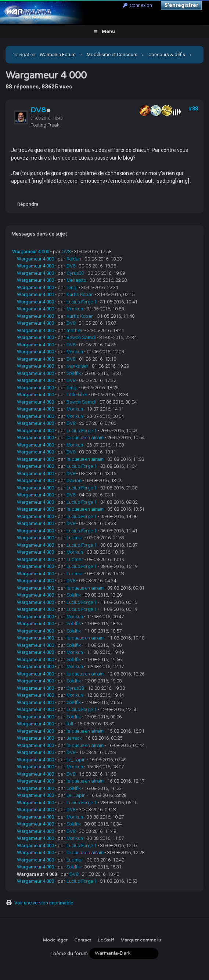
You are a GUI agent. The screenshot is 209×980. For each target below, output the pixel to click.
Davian (74, 480)
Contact (83, 940)
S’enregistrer (181, 5)
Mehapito (76, 280)
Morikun (75, 309)
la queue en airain (85, 438)
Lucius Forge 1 (82, 302)
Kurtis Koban (80, 294)
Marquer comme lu (141, 940)
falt (70, 724)
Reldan (74, 259)
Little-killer (77, 395)
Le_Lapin (76, 760)
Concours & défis (167, 54)
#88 (193, 109)
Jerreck (74, 738)
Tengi (72, 287)
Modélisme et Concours (112, 54)
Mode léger (55, 940)
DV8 (38, 110)
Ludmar (75, 538)
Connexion (137, 5)
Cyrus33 (75, 273)
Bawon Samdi (81, 337)
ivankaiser (77, 366)
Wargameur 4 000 (31, 252)
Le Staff (106, 940)
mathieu (75, 330)
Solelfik (74, 373)
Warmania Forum (58, 54)
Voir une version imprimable (44, 903)
